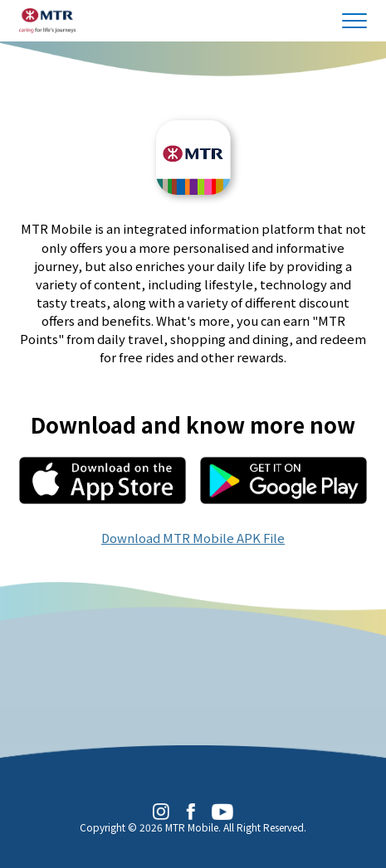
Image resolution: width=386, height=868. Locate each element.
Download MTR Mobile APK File (193, 538)
